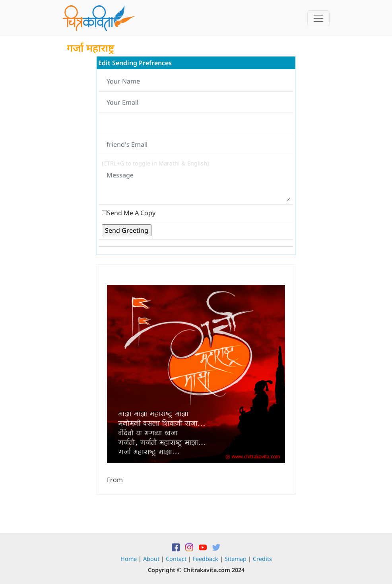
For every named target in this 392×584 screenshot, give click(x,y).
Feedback (206, 559)
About (151, 559)
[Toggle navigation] (318, 18)
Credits (262, 559)
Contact (176, 559)
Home (129, 559)
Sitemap (236, 559)
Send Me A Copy (131, 213)
